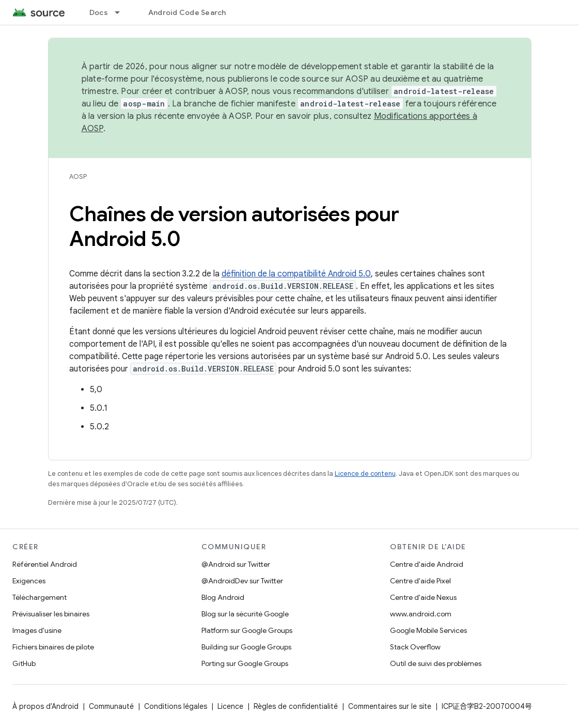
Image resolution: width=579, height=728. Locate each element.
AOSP (78, 176)
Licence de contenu (365, 474)
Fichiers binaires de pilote (53, 647)
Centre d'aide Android (427, 564)
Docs (99, 12)
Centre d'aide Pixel (420, 581)
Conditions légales (176, 706)
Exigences (29, 581)
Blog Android (223, 597)
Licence (230, 706)
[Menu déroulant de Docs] (122, 12)
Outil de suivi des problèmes (436, 663)
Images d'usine (37, 630)
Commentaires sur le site (390, 706)
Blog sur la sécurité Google (245, 614)
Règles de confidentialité (296, 706)
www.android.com (421, 614)
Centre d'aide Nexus (423, 597)
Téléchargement (40, 597)
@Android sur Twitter (236, 564)
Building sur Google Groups (246, 647)
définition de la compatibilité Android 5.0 (296, 274)
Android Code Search (187, 12)
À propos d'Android (45, 706)
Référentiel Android (45, 564)
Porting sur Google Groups (245, 663)
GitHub (24, 663)
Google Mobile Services (428, 630)
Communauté (111, 706)
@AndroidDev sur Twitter (242, 581)
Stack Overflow (415, 647)
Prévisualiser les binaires (51, 614)
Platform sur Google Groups (247, 630)
